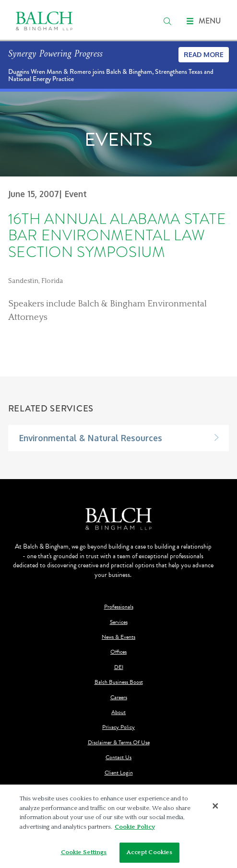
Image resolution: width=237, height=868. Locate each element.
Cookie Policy (135, 828)
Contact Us (118, 757)
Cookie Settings (84, 854)
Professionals (119, 607)
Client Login (119, 773)
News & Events (118, 637)
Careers (119, 698)
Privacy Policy (118, 727)
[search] (167, 21)
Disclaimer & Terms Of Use (119, 743)
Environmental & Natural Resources (91, 438)
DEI (119, 667)
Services (119, 622)
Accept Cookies (150, 854)
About (118, 712)
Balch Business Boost (119, 682)
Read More (204, 54)
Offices (118, 652)
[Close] (215, 808)
